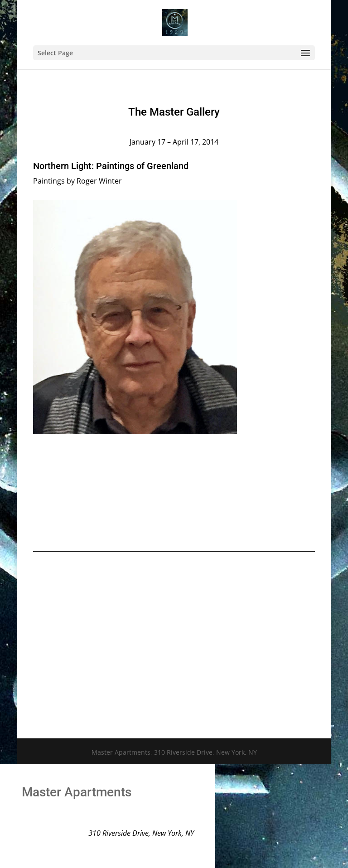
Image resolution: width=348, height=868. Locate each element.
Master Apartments (77, 792)
